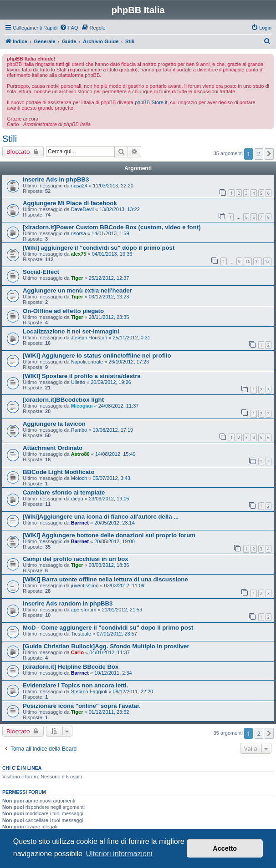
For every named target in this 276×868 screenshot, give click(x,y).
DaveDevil (82, 209)
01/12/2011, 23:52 (109, 712)
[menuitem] (69, 28)
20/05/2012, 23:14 (115, 523)
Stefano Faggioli (89, 691)
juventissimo (85, 585)
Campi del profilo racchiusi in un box (76, 559)
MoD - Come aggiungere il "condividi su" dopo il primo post (108, 628)
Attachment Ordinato (53, 448)
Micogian (82, 406)
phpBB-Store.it (151, 102)
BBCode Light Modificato (59, 472)
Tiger (77, 278)
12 (267, 261)
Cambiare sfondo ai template (64, 492)
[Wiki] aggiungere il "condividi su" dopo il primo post (99, 248)
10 (248, 261)
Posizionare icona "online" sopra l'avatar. (82, 706)
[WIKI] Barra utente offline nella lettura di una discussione (105, 579)
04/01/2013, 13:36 (112, 254)
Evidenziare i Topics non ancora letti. (75, 685)
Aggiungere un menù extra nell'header (77, 290)
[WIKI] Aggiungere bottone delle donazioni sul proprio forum (109, 535)
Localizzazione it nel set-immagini (71, 331)
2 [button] (259, 154)
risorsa (79, 233)
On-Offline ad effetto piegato (63, 311)
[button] (269, 154)
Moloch (79, 478)
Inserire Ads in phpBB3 (56, 179)
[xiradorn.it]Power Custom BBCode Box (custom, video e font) (112, 227)
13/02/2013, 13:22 (120, 209)
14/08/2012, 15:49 (115, 454)
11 (257, 261)
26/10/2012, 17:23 (129, 362)
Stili (10, 139)
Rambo (79, 430)
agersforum (84, 610)
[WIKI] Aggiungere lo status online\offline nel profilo (97, 356)
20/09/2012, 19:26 (111, 382)
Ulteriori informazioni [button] (119, 854)
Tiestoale (81, 634)
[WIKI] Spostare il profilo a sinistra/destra (82, 376)
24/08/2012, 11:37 (119, 406)
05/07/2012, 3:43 (111, 478)
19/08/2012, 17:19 (113, 430)
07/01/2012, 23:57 (117, 634)
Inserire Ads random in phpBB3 (68, 603)
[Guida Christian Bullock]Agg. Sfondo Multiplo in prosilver (106, 646)
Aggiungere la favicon (54, 424)
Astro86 (80, 454)
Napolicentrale (87, 362)
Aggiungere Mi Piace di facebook (70, 203)
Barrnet (80, 523)
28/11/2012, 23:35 (109, 317)
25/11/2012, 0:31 (132, 338)
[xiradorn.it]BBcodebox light (63, 400)
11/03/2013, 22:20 (113, 186)
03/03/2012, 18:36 (109, 565)
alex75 (79, 254)
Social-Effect (41, 272)
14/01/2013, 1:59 (110, 233)
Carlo (77, 652)
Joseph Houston (89, 338)
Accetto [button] (225, 848)
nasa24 (79, 186)
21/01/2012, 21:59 (122, 610)
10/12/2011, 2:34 (113, 673)
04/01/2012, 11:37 (110, 652)
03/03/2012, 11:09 (125, 585)
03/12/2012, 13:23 (109, 297)
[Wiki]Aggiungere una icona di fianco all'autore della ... (101, 517)
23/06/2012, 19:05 (109, 499)
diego (77, 499)
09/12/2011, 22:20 (133, 691)
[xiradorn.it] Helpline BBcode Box (71, 667)
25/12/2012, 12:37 (109, 278)
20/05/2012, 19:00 (115, 541)
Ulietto (78, 382)
